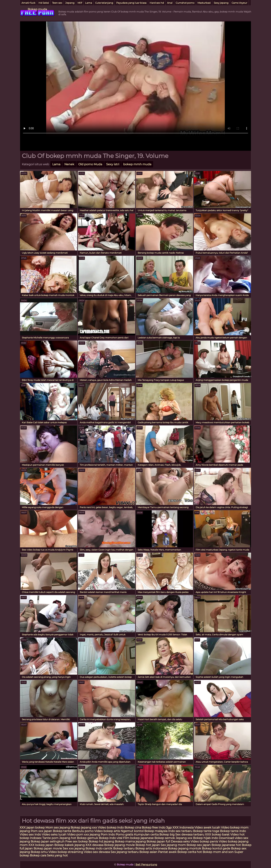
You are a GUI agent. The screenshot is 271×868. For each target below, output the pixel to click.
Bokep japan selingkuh (48, 841)
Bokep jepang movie (119, 845)
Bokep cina (133, 828)
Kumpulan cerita (146, 834)
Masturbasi (204, 3)
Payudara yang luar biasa (131, 3)
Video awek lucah (207, 828)
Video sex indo (30, 834)
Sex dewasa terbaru (190, 834)
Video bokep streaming (66, 852)
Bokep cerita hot (190, 852)
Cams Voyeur (239, 3)
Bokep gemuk (87, 838)
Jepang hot (68, 838)
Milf (80, 3)
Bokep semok (165, 838)
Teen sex (57, 3)
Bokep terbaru (124, 848)
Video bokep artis (107, 831)
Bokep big (167, 834)
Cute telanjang (104, 3)
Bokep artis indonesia (151, 848)
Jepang (70, 3)
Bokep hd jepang (101, 841)
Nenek (69, 164)
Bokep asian (148, 852)
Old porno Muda (90, 164)
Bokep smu (39, 852)
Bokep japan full (158, 841)
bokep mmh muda (137, 164)
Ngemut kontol (132, 831)
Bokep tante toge (206, 831)
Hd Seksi (44, 3)
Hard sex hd (157, 3)
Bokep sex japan (199, 845)
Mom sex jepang (58, 828)
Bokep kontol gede (216, 848)
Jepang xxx (184, 838)
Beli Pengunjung (146, 865)
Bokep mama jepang (130, 841)
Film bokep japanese (138, 838)
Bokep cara (38, 855)
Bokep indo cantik (99, 848)
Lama (89, 3)
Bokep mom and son (218, 852)
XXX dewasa (94, 845)
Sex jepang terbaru (125, 852)
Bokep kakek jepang (69, 845)
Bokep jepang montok (184, 848)
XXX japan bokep (33, 828)
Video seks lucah (54, 834)
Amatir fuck (28, 3)
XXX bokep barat (217, 834)
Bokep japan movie (48, 848)
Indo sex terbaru (180, 831)
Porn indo (108, 834)
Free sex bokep (77, 841)
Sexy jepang (221, 3)
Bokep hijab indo (206, 838)
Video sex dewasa (97, 852)
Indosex (36, 838)
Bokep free (150, 828)
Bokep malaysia (156, 831)
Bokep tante (62, 831)
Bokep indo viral (111, 838)
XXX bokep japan (41, 845)
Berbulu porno (83, 831)
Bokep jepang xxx (84, 828)
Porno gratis (124, 834)
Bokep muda (37, 9)
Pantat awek (167, 852)
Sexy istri (113, 164)
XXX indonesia (183, 828)
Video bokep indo (111, 828)
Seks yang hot (57, 855)
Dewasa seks (180, 841)
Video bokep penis (204, 841)
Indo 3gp (165, 828)
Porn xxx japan (42, 831)
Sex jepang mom (173, 845)
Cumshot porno (185, 3)
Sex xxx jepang (74, 848)
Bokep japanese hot (226, 845)
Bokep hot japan (148, 845)
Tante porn (50, 838)
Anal (170, 3)
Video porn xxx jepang (84, 834)
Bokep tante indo (233, 831)
